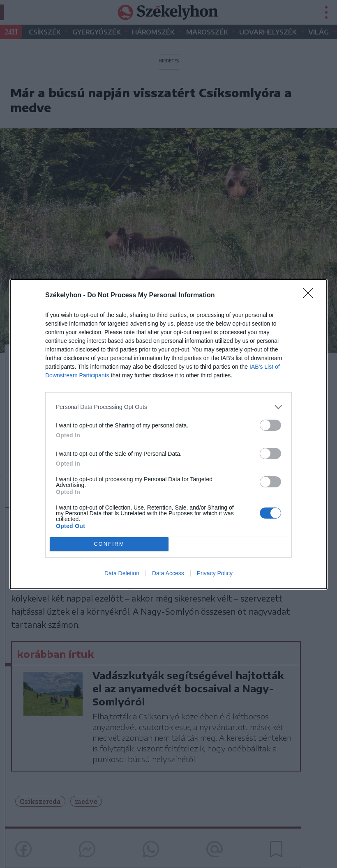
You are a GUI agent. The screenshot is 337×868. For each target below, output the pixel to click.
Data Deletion (122, 573)
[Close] (311, 296)
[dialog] (168, 434)
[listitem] (168, 407)
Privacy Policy (215, 573)
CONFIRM (109, 544)
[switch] (270, 425)
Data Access (168, 573)
